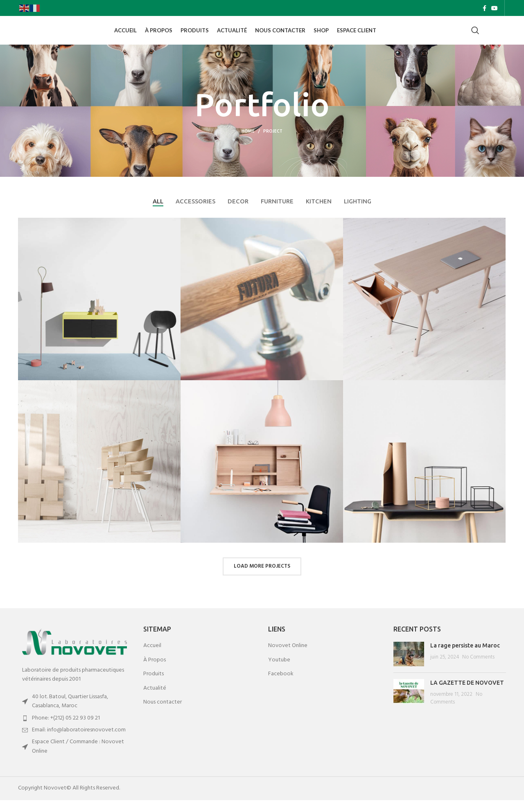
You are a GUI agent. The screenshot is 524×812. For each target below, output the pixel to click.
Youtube (279, 672)
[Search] (475, 37)
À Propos (155, 672)
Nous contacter (163, 714)
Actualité (155, 700)
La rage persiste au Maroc (465, 657)
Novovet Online (288, 658)
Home (248, 143)
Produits (154, 686)
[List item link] (75, 730)
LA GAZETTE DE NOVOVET (467, 695)
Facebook (281, 686)
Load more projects (262, 578)
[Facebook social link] (484, 9)
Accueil (152, 658)
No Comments (478, 669)
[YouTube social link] (495, 9)
